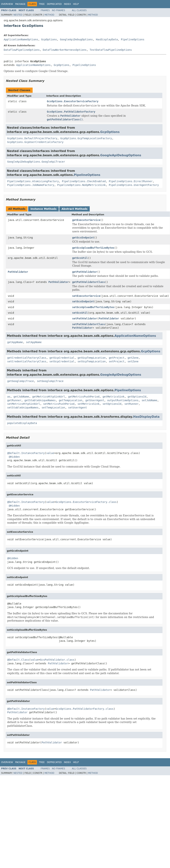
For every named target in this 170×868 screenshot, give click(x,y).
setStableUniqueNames (23, 408)
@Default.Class (18, 660)
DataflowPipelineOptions (22, 50)
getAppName (15, 342)
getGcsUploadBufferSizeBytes (93, 248)
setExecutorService (86, 296)
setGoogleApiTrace (50, 381)
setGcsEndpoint (83, 301)
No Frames (58, 10)
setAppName (34, 342)
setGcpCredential (62, 361)
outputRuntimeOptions (123, 400)
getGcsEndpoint (83, 238)
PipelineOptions (133, 39)
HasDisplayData (107, 39)
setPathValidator (85, 318)
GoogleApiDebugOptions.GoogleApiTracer (36, 162)
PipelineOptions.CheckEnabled (84, 181)
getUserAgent (95, 400)
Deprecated (54, 4)
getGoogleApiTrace (20, 381)
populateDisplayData (22, 423)
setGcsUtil (80, 313)
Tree (42, 4)
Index (67, 4)
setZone (133, 361)
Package (20, 4)
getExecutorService (86, 220)
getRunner (14, 400)
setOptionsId (112, 404)
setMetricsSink (88, 404)
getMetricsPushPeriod (84, 397)
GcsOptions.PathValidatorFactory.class (85, 709)
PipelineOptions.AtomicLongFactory (33, 181)
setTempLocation (53, 408)
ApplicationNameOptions (21, 39)
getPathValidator (85, 272)
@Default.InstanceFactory (26, 453)
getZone (133, 358)
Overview (7, 4)
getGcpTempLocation (92, 358)
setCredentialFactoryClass (27, 361)
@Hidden (14, 457)
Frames (45, 10)
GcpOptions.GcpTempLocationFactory (86, 138)
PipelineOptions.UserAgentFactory (134, 185)
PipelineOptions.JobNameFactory (31, 185)
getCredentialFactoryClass (27, 358)
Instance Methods (43, 209)
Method (49, 15)
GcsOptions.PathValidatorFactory (71, 112)
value (50, 453)
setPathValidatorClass (89, 324)
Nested (18, 15)
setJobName (149, 400)
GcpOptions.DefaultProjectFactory (32, 138)
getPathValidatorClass (89, 282)
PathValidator (18, 272)
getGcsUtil (80, 258)
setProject (117, 361)
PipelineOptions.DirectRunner (131, 181)
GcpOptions (49, 39)
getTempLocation (70, 400)
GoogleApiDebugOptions (76, 39)
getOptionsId (137, 397)
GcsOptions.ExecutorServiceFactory (73, 101)
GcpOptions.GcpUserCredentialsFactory (35, 142)
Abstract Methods (75, 209)
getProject (117, 358)
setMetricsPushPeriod (59, 404)
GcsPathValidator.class (57, 660)
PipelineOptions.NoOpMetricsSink (81, 185)
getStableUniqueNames (40, 400)
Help (76, 4)
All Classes (79, 10)
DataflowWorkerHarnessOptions (65, 50)
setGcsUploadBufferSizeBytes (93, 307)
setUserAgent (78, 408)
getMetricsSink (113, 397)
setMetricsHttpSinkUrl (24, 404)
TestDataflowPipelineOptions (111, 50)
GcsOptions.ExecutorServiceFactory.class (86, 502)
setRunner (131, 404)
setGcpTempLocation (92, 361)
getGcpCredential (62, 358)
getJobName (21, 397)
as (9, 397)
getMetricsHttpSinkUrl (49, 397)
